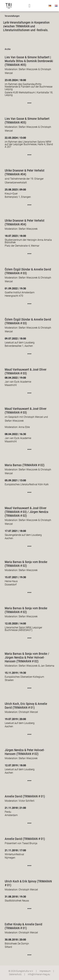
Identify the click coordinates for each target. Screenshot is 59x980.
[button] (29, 6)
